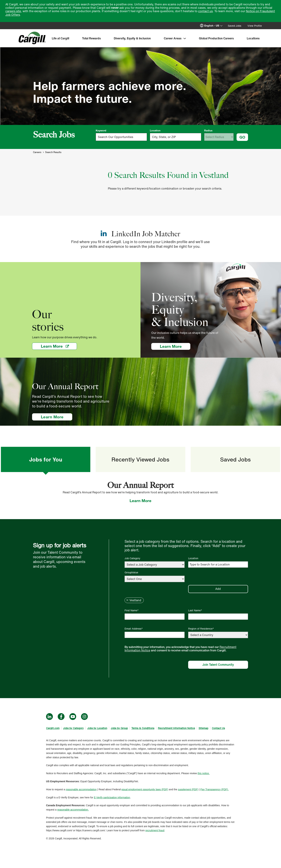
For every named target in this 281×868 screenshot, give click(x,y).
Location (155, 130)
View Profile (255, 26)
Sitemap (203, 728)
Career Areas (173, 38)
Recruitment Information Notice (176, 728)
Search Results (53, 152)
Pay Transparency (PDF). (215, 789)
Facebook (61, 717)
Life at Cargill (60, 38)
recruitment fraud (155, 830)
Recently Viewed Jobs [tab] (140, 459)
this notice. (204, 773)
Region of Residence (200, 629)
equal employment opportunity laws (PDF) (145, 789)
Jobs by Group (119, 728)
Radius (208, 130)
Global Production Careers (216, 38)
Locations (253, 38)
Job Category (132, 558)
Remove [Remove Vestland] (127, 600)
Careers (37, 152)
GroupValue (131, 572)
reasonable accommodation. (73, 810)
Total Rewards (91, 38)
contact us (205, 11)
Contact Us (218, 728)
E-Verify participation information (112, 797)
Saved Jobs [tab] (235, 459)
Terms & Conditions (143, 728)
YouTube (73, 717)
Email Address (133, 629)
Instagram (84, 717)
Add (218, 589)
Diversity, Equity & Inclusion (132, 38)
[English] (214, 26)
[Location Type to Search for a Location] (218, 564)
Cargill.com (53, 728)
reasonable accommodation (81, 789)
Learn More (59, 346)
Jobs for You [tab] (46, 459)
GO (242, 137)
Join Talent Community (218, 665)
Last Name (194, 610)
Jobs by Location (97, 728)
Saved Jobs (234, 26)
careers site (13, 11)
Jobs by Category (73, 728)
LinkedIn (49, 717)
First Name (131, 610)
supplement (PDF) (188, 789)
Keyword (101, 130)
